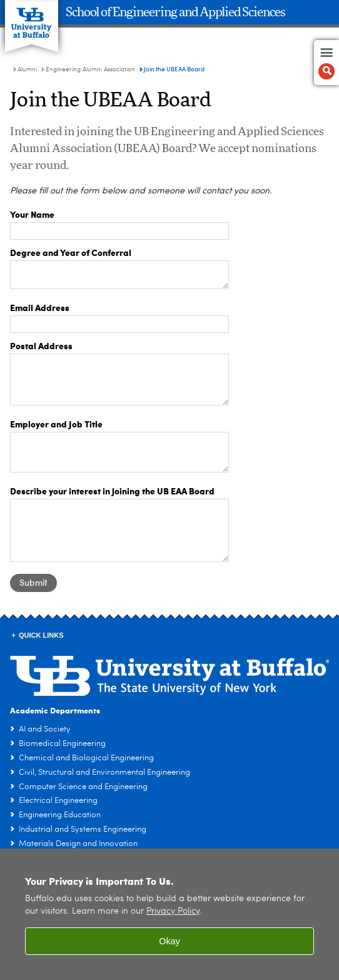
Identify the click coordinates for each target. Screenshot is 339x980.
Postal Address (41, 345)
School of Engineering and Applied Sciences (175, 13)
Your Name (32, 214)
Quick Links (41, 635)
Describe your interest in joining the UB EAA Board (112, 491)
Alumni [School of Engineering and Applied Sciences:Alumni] (27, 69)
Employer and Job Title (56, 424)
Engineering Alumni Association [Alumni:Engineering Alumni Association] (90, 69)
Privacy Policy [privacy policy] (173, 911)
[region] (169, 914)
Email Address (40, 307)
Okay (169, 941)
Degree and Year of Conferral (71, 252)
